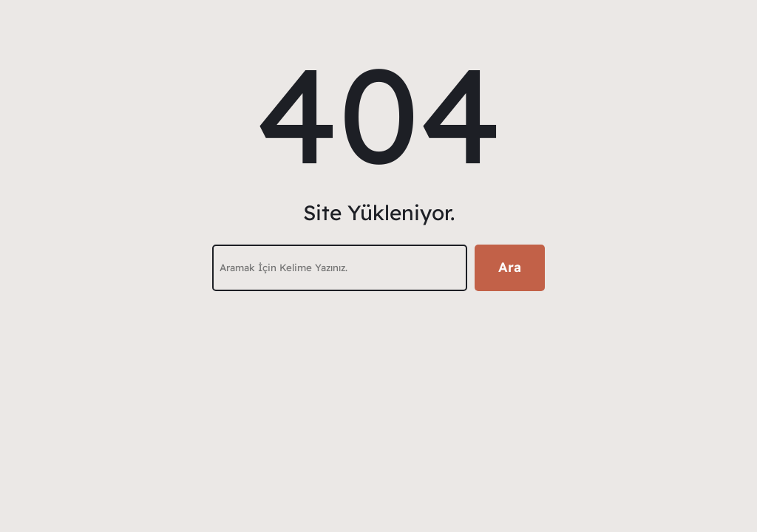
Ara (510, 267)
